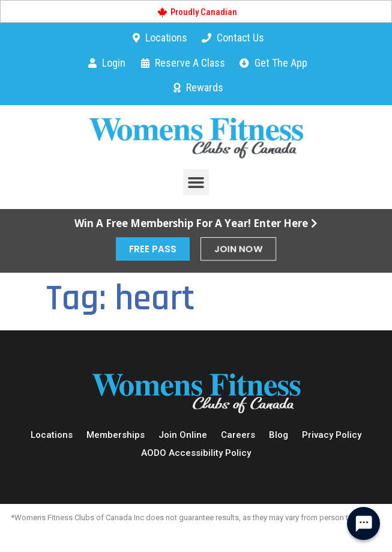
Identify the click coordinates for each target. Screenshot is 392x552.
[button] (196, 182)
